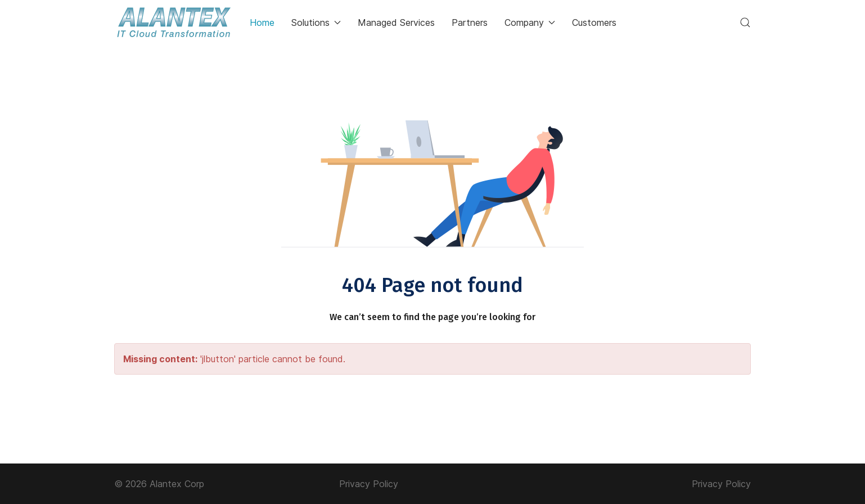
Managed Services (396, 22)
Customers (594, 22)
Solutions (316, 22)
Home (262, 22)
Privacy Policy (369, 484)
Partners (470, 22)
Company (530, 22)
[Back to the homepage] (174, 22)
